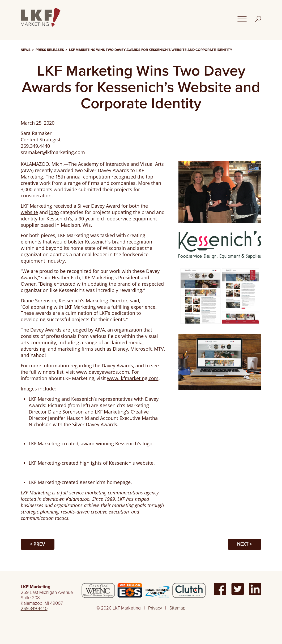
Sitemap (178, 608)
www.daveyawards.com (103, 372)
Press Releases (50, 50)
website (29, 212)
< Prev (38, 544)
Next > (245, 544)
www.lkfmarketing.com (133, 378)
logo (54, 212)
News (26, 50)
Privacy (155, 608)
